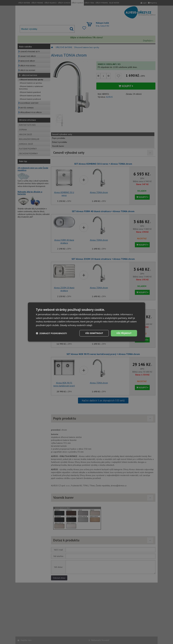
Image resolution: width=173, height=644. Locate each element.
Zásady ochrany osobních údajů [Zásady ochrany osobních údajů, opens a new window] (76, 325)
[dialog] (86, 322)
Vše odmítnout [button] (94, 333)
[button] (51, 333)
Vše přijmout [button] (124, 333)
